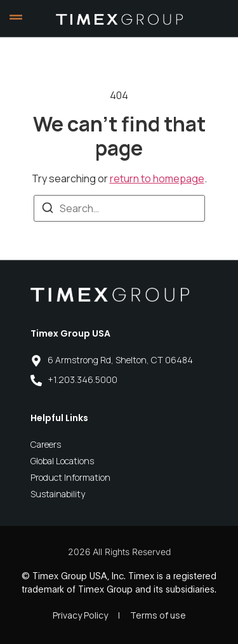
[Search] (48, 210)
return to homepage (157, 178)
